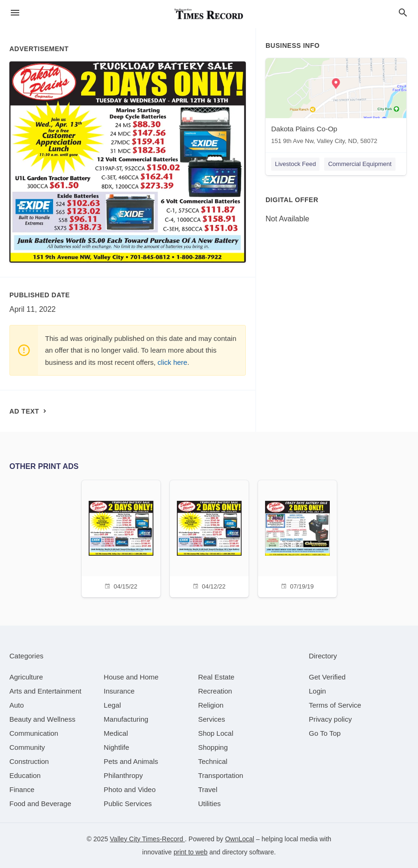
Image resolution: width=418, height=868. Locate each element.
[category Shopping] (213, 747)
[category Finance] (22, 789)
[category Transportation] (220, 775)
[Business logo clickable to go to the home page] (209, 14)
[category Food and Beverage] (40, 804)
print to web (190, 852)
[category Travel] (208, 789)
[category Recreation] (215, 691)
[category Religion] (211, 705)
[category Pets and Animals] (131, 761)
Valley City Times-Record (147, 839)
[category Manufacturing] (126, 719)
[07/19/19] (297, 538)
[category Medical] (116, 733)
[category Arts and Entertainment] (45, 691)
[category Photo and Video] (130, 789)
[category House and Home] (131, 677)
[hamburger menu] (15, 13)
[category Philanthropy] (123, 775)
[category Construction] (29, 761)
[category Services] (212, 719)
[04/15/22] (121, 538)
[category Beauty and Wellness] (42, 719)
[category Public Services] (128, 804)
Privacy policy (330, 719)
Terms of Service (335, 705)
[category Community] (27, 747)
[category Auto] (17, 705)
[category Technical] (213, 761)
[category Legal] (112, 705)
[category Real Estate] (216, 677)
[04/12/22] (209, 538)
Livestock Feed (295, 164)
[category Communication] (34, 733)
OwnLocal (240, 839)
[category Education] (25, 775)
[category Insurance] (119, 691)
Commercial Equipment (360, 164)
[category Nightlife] (116, 747)
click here (172, 362)
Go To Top (325, 733)
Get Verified (327, 677)
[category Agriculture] (26, 677)
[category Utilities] (209, 804)
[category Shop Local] (216, 733)
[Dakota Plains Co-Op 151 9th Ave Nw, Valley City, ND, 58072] (336, 103)
